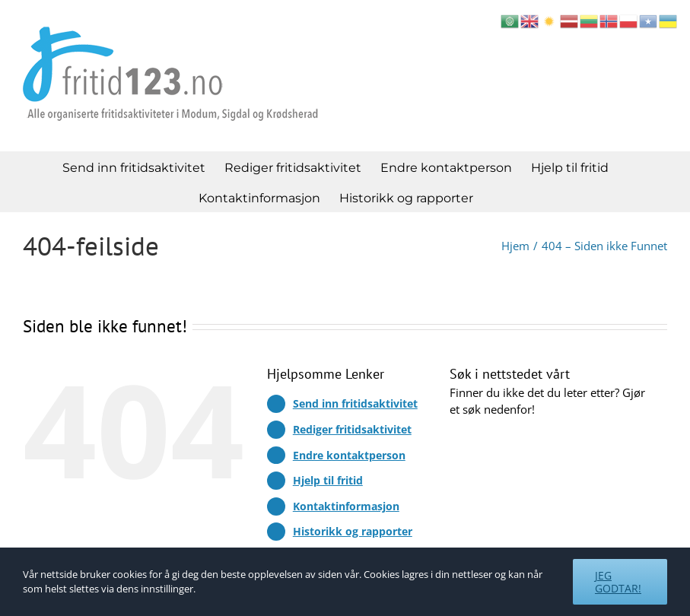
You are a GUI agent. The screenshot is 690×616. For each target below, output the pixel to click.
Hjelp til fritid (328, 480)
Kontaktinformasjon (346, 506)
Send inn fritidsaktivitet (355, 403)
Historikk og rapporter (353, 531)
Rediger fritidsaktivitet (352, 429)
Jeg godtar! (618, 582)
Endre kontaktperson (349, 455)
